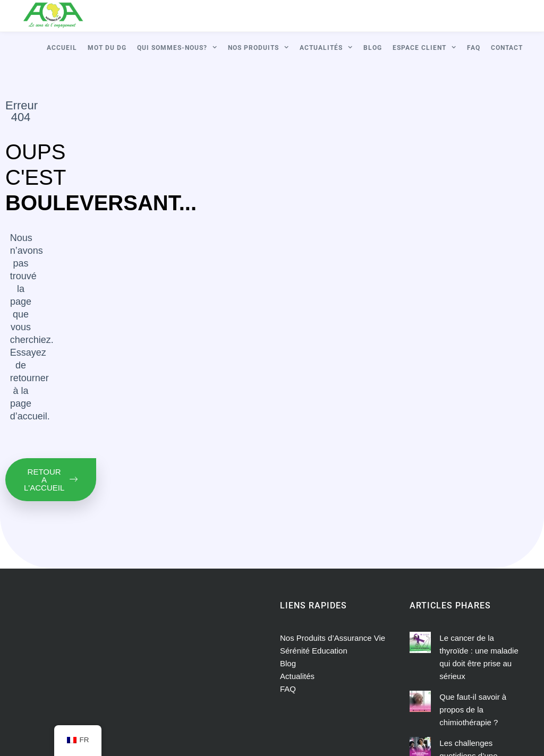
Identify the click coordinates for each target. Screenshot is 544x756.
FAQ (288, 689)
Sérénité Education (314, 651)
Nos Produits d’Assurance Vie (333, 638)
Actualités (297, 676)
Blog (288, 663)
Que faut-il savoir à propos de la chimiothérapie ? (473, 710)
